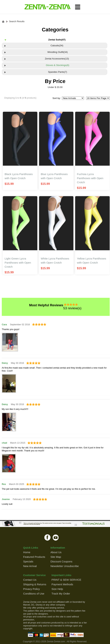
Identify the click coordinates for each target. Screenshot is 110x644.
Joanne (6, 499)
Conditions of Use (34, 594)
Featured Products (34, 557)
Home (27, 552)
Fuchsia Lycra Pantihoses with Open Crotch (90, 178)
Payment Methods (62, 584)
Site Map (56, 557)
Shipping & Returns (35, 584)
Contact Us (30, 580)
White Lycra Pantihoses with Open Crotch (55, 261)
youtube (56, 537)
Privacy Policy (31, 589)
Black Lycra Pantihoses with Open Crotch (19, 176)
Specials (28, 561)
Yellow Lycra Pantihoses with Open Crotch (92, 261)
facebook (47, 537)
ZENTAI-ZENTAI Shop (47, 7)
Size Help (57, 589)
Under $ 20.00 (55, 87)
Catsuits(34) (57, 45)
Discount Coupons (61, 561)
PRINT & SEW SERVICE (66, 580)
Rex (4, 484)
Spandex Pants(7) (57, 72)
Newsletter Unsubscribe (65, 566)
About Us (56, 552)
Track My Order (61, 594)
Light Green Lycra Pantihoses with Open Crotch (18, 263)
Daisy (5, 363)
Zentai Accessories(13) (57, 59)
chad (4, 443)
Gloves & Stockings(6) (57, 65)
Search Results (17, 22)
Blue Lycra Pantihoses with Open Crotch (54, 176)
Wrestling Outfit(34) (57, 52)
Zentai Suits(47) (57, 40)
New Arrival (30, 566)
